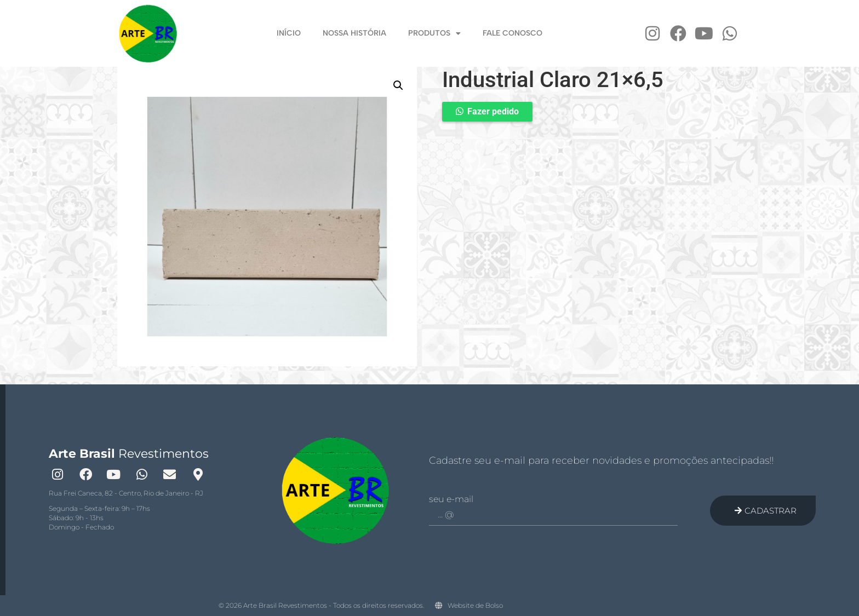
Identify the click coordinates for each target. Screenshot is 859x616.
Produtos (434, 34)
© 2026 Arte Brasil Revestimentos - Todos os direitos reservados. (321, 605)
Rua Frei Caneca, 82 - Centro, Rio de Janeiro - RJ (126, 493)
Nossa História (354, 33)
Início (289, 33)
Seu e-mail (451, 499)
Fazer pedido (493, 111)
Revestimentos (129, 454)
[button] (398, 85)
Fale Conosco (512, 33)
